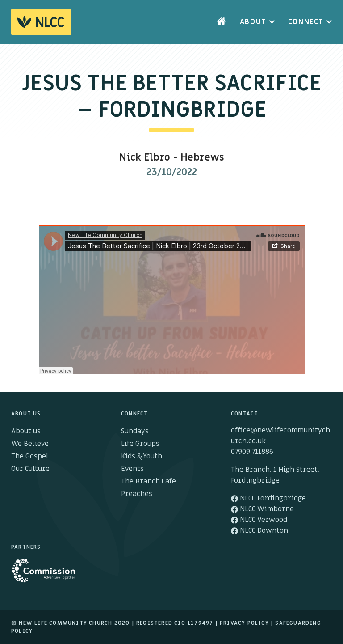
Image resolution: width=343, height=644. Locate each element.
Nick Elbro (145, 158)
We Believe (30, 444)
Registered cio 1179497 (175, 623)
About (253, 22)
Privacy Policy (244, 623)
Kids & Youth (142, 456)
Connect (306, 22)
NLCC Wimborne (262, 509)
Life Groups (140, 444)
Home (222, 22)
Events (132, 469)
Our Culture (30, 469)
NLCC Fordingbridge (268, 498)
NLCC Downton (259, 530)
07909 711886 (252, 452)
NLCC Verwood (259, 520)
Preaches (137, 494)
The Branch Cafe (148, 481)
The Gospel (30, 456)
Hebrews (202, 158)
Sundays (135, 431)
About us (26, 431)
